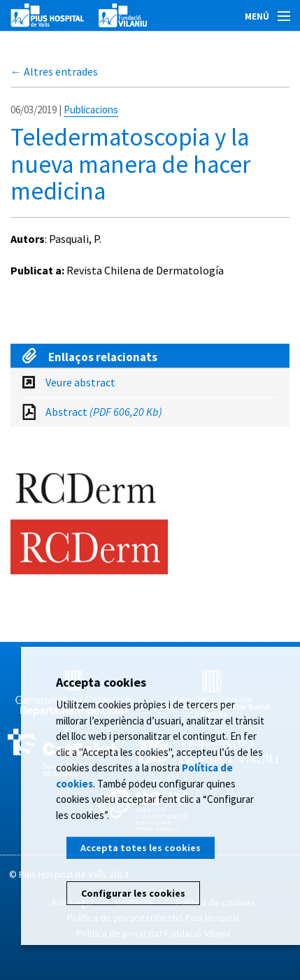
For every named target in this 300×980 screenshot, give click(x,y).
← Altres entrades (54, 71)
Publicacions (91, 110)
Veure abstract (80, 382)
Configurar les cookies (133, 893)
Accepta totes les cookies (141, 848)
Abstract (104, 412)
